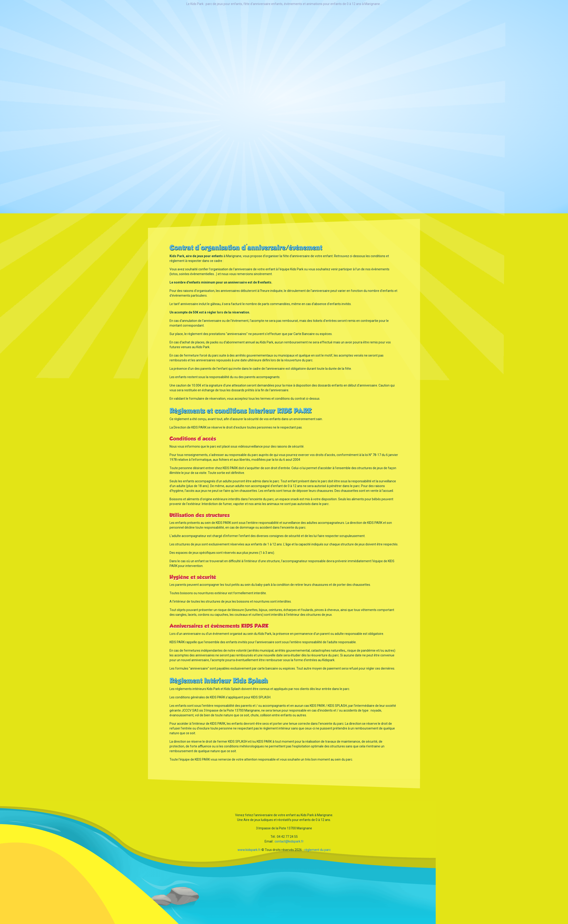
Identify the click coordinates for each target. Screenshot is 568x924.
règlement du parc (317, 850)
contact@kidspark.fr (289, 841)
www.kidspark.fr (249, 850)
